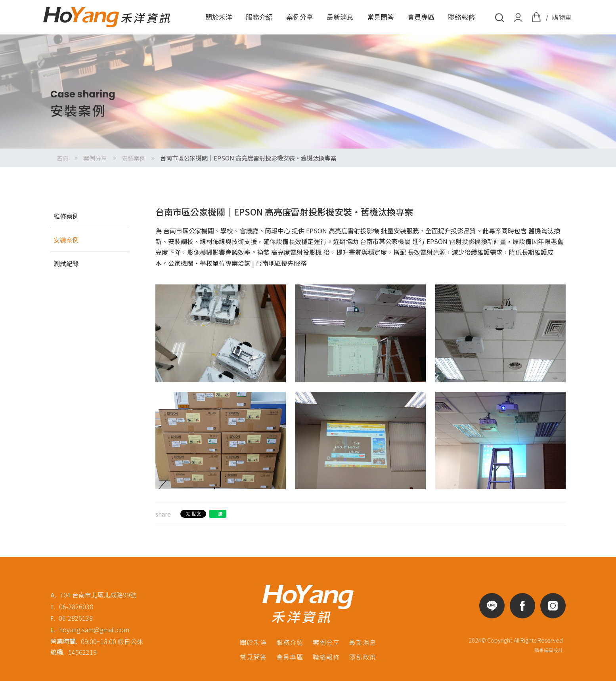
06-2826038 (76, 607)
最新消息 (340, 17)
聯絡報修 (461, 17)
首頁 (63, 158)
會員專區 (421, 17)
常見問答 (381, 17)
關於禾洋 (219, 17)
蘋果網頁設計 (549, 650)
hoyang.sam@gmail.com (94, 629)
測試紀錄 (66, 263)
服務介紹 (259, 17)
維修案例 (66, 216)
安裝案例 (134, 158)
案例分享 (300, 17)
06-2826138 (76, 618)
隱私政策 (363, 657)
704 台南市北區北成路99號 (98, 595)
